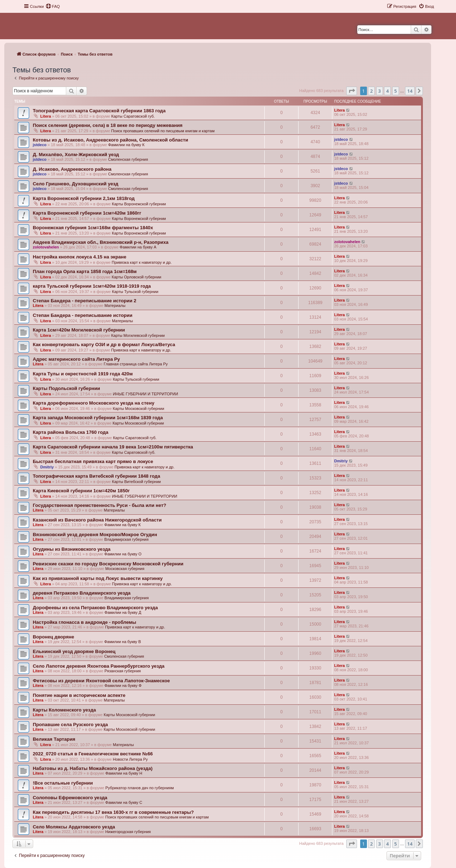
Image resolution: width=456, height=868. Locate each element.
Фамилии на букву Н (124, 773)
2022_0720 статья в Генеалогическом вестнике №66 (93, 754)
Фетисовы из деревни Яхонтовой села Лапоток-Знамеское (101, 681)
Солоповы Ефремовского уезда (70, 798)
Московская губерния (125, 569)
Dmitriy (47, 467)
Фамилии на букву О (123, 554)
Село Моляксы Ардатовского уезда (74, 827)
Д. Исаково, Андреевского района (72, 169)
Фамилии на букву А (138, 247)
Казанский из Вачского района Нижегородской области (97, 520)
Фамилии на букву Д (123, 612)
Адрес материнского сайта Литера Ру (76, 359)
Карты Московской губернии (139, 409)
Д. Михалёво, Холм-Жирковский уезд (76, 155)
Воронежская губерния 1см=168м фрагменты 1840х (93, 228)
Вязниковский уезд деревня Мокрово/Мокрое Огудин (95, 535)
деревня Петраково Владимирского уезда (82, 593)
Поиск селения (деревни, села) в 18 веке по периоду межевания (108, 125)
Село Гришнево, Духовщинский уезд (76, 184)
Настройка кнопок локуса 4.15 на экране (80, 257)
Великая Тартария (54, 739)
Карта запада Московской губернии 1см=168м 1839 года (98, 418)
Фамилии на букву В (122, 642)
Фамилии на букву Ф (123, 685)
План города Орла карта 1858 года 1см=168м (85, 271)
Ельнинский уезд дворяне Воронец (74, 651)
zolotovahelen (46, 247)
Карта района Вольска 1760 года (71, 432)
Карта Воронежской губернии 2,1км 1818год (84, 198)
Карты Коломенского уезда (64, 710)
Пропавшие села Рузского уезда (70, 725)
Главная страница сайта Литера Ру (136, 364)
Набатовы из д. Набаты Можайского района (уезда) (93, 768)
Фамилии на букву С (124, 802)
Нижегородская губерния (128, 832)
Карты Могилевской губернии (138, 335)
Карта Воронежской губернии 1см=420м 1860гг (87, 213)
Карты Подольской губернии (66, 388)
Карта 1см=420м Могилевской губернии (79, 330)
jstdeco (40, 145)
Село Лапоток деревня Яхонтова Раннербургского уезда (99, 666)
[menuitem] (53, 6)
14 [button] (410, 91)
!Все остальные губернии (63, 783)
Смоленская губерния (128, 159)
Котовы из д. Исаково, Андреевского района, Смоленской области (110, 140)
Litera (46, 116)
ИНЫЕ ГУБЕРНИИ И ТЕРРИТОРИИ (146, 394)
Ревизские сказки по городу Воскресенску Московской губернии (108, 564)
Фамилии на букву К (126, 145)
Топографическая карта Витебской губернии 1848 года (96, 476)
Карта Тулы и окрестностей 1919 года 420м (83, 374)
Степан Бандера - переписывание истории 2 (85, 301)
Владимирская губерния (126, 539)
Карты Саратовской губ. (133, 116)
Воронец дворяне (53, 637)
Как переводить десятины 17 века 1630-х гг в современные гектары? (113, 812)
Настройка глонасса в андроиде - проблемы (84, 622)
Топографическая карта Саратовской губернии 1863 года (99, 111)
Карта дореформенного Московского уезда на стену (94, 403)
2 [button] (371, 91)
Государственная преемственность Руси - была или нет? (100, 505)
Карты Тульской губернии (135, 292)
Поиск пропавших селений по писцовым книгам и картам (163, 131)
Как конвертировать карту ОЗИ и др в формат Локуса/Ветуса (104, 345)
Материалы (115, 305)
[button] (352, 91)
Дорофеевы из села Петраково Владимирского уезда (95, 608)
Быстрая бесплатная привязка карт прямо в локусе (93, 461)
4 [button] (387, 91)
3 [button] (380, 91)
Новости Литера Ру (130, 759)
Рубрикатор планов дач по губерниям (140, 788)
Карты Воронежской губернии (139, 204)
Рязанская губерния (123, 671)
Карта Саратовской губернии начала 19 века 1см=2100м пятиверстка (113, 447)
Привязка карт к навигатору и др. (141, 262)
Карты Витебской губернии (136, 482)
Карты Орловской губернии (136, 277)
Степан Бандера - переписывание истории (83, 315)
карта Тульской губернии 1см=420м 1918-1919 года (92, 286)
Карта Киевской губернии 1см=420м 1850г (81, 491)
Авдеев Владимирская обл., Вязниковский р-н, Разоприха (101, 242)
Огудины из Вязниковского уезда (72, 549)
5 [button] (396, 91)
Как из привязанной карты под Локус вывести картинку (98, 578)
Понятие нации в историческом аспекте (79, 695)
